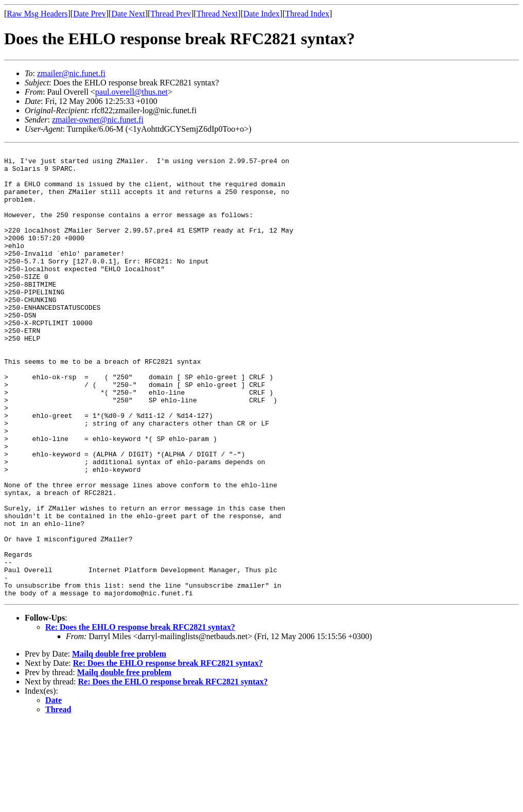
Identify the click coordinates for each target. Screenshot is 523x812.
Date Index (262, 14)
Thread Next (217, 14)
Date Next (128, 14)
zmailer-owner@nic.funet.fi (98, 120)
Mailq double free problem (119, 743)
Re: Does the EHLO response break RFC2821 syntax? (140, 717)
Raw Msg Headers (37, 14)
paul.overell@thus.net (132, 92)
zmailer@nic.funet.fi (71, 73)
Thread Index (307, 14)
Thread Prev (171, 14)
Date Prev (90, 14)
